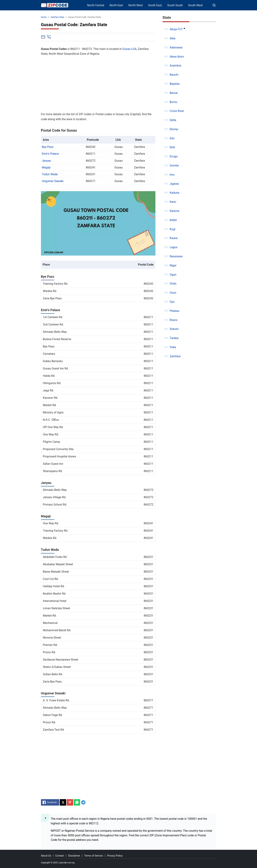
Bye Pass (48, 147)
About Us (46, 856)
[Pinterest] (70, 802)
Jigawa (174, 184)
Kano (173, 202)
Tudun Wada (50, 174)
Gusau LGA (129, 49)
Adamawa (176, 47)
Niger (173, 265)
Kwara (174, 238)
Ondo (173, 284)
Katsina (175, 211)
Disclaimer (74, 856)
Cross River (177, 111)
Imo (172, 175)
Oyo (172, 302)
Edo (172, 138)
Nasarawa (176, 256)
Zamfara (175, 356)
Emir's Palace (50, 154)
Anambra (176, 66)
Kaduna (175, 193)
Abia (173, 38)
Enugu (174, 156)
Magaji (46, 167)
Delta (173, 120)
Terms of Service (94, 856)
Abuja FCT (176, 29)
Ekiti (172, 147)
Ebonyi (174, 129)
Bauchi (174, 75)
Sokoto (174, 329)
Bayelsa (175, 84)
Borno (173, 102)
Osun (173, 293)
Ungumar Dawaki (53, 181)
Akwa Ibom (177, 57)
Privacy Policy (115, 856)
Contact (60, 856)
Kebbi (173, 220)
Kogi (173, 229)
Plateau (175, 311)
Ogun (173, 275)
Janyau (46, 161)
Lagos (174, 247)
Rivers (174, 320)
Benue (174, 93)
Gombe (174, 165)
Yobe (173, 347)
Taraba (174, 338)
